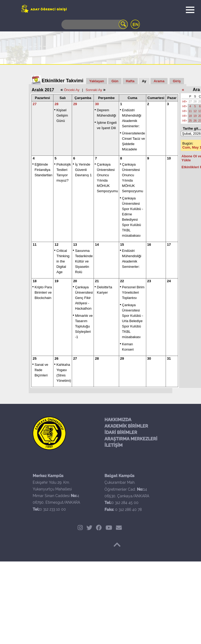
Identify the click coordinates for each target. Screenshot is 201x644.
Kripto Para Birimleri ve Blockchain (43, 292)
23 (149, 281)
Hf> (185, 101)
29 (75, 104)
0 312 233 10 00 (53, 509)
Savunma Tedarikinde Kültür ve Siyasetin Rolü (84, 261)
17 (169, 245)
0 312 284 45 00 (125, 503)
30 (97, 104)
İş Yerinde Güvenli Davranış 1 (83, 170)
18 (35, 281)
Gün (115, 81)
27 (35, 104)
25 (35, 358)
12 (56, 245)
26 (56, 358)
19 (56, 281)
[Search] (95, 24)
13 (75, 245)
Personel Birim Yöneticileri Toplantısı (133, 292)
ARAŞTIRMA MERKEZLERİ (131, 439)
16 (149, 245)
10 (169, 158)
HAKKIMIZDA (118, 420)
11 (35, 245)
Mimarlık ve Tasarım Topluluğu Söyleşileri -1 (84, 326)
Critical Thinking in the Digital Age (63, 261)
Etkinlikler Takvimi (63, 81)
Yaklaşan (97, 81)
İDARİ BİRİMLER (121, 432)
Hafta (130, 81)
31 (169, 358)
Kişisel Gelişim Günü (62, 115)
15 (122, 245)
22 (122, 281)
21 (97, 281)
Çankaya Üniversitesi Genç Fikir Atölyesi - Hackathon (84, 298)
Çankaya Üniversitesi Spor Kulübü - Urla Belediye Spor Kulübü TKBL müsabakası (133, 321)
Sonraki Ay (94, 90)
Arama (159, 81)
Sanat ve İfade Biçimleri (41, 370)
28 (56, 104)
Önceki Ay (72, 90)
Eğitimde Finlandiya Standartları (43, 170)
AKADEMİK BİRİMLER (126, 426)
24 (169, 281)
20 (75, 281)
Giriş (177, 81)
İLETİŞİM (114, 445)
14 (97, 245)
